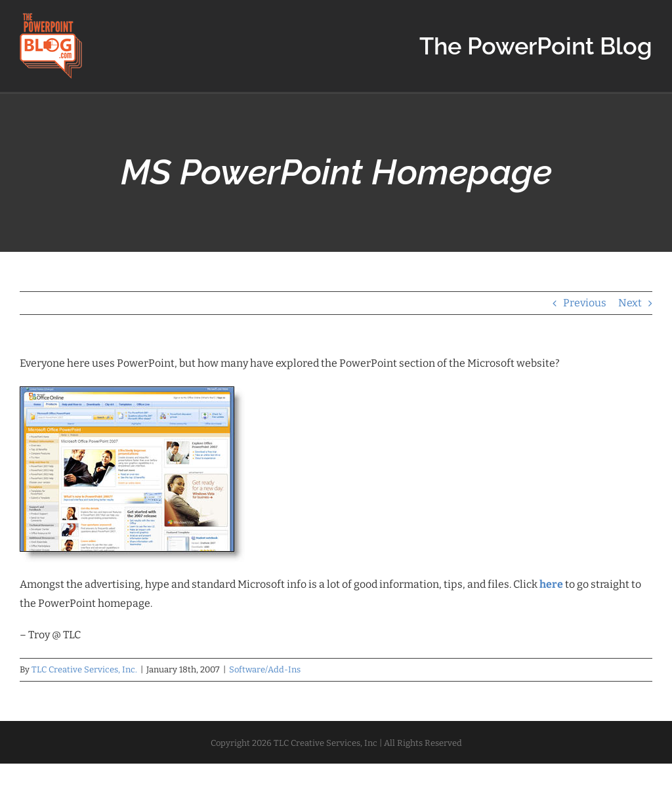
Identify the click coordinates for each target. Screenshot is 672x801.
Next (630, 303)
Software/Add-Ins (265, 669)
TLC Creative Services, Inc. (84, 669)
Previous (585, 303)
